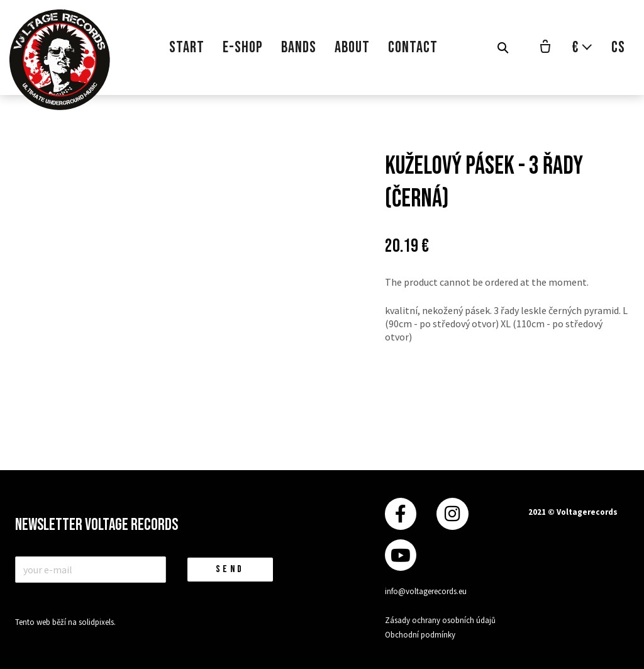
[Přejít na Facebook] (401, 514)
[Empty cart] (545, 48)
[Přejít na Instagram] (452, 514)
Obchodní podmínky (420, 635)
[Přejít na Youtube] (401, 555)
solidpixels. (97, 622)
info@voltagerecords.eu (426, 591)
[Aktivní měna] (582, 48)
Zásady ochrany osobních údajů (440, 620)
